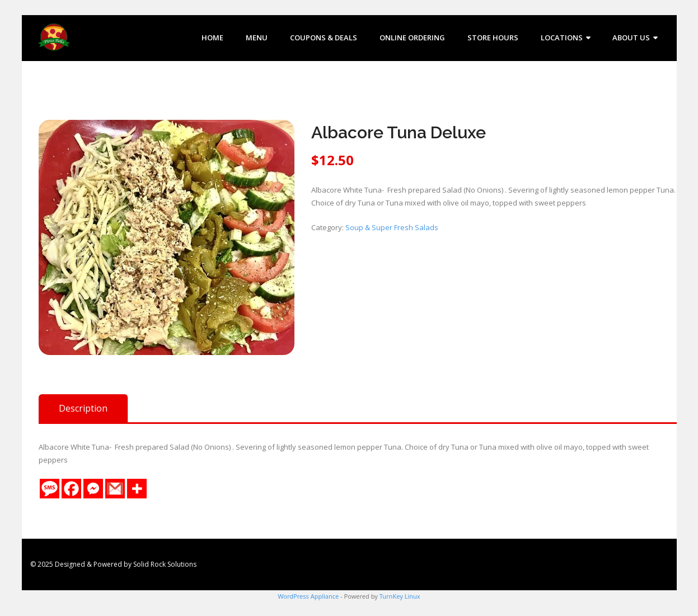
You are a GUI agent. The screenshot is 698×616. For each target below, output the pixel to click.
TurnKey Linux (400, 596)
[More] (137, 489)
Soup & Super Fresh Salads (392, 227)
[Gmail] (115, 489)
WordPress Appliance (308, 596)
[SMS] (50, 489)
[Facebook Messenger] (93, 489)
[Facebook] (71, 489)
